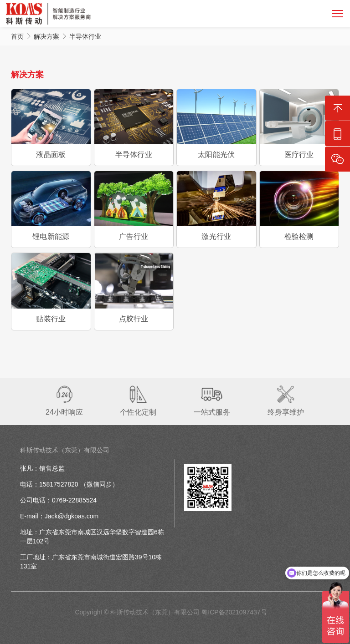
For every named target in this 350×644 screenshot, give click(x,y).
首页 (17, 36)
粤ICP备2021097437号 (234, 612)
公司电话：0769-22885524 (58, 500)
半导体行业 (85, 36)
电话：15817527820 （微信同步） (69, 484)
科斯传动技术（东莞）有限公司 (65, 450)
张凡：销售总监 (42, 468)
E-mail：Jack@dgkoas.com (59, 516)
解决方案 (46, 36)
